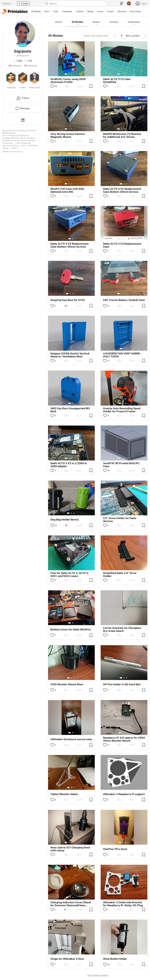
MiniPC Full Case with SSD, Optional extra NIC (67, 190)
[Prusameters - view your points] (129, 3)
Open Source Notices (11, 145)
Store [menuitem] (47, 11)
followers (15, 65)
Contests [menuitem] (80, 11)
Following (31, 65)
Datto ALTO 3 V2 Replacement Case (122, 245)
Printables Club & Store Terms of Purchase (19, 138)
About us (15, 148)
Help (23, 145)
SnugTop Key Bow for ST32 (68, 300)
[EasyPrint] (122, 4)
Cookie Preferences (23, 143)
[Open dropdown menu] (40, 36)
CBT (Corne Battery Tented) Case (124, 300)
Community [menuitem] (67, 11)
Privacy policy (8, 143)
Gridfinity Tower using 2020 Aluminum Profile (68, 80)
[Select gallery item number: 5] (76, 74)
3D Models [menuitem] (36, 11)
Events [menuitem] (100, 11)
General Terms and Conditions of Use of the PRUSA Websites (19, 132)
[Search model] (100, 36)
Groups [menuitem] (110, 11)
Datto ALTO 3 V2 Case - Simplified (118, 80)
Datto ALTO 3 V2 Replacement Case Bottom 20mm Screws (122, 190)
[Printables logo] (15, 12)
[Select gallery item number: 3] (72, 74)
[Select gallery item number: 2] (69, 74)
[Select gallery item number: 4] (74, 74)
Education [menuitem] (122, 11)
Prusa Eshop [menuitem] (135, 11)
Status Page (33, 145)
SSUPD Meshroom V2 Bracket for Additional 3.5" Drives (122, 135)
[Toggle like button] (52, 86)
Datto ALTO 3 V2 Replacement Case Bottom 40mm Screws (69, 245)
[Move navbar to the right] (146, 12)
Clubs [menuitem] (56, 11)
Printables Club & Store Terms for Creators (19, 140)
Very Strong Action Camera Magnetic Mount (68, 135)
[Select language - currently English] (8, 3)
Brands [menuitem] (91, 11)
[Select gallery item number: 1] (66, 74)
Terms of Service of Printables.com (16, 135)
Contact (6, 148)
